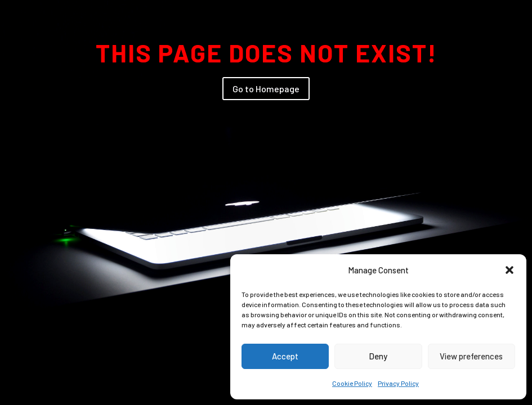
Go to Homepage (266, 89)
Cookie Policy (352, 383)
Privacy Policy (398, 383)
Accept (285, 356)
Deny (378, 356)
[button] (509, 270)
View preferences (471, 356)
